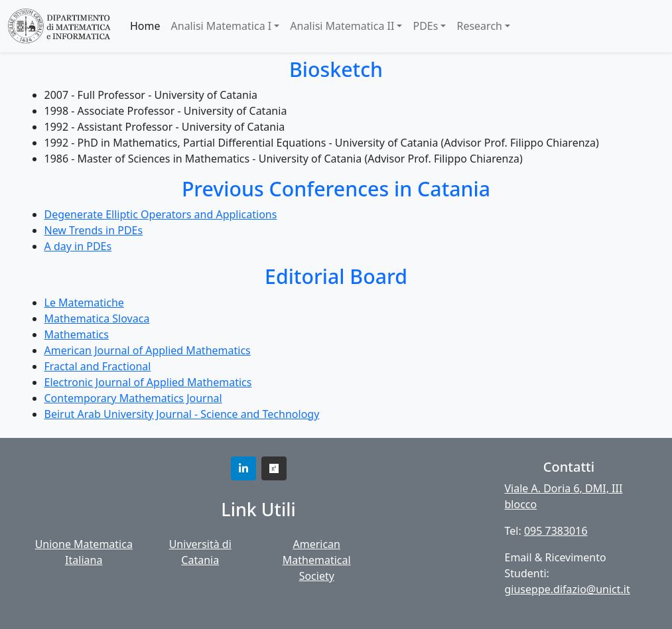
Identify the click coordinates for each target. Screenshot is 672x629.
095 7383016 (556, 531)
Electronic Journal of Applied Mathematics (148, 382)
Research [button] (479, 26)
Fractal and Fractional (98, 366)
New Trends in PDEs (94, 230)
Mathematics (77, 334)
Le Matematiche (84, 303)
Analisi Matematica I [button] (222, 26)
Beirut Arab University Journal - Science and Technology (182, 414)
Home (145, 26)
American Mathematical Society (317, 560)
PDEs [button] (425, 26)
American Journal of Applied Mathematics (148, 350)
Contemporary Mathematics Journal (133, 398)
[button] (243, 468)
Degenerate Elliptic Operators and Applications (161, 214)
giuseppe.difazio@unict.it (568, 589)
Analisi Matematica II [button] (342, 26)
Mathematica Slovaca (97, 318)
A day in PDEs (78, 246)
